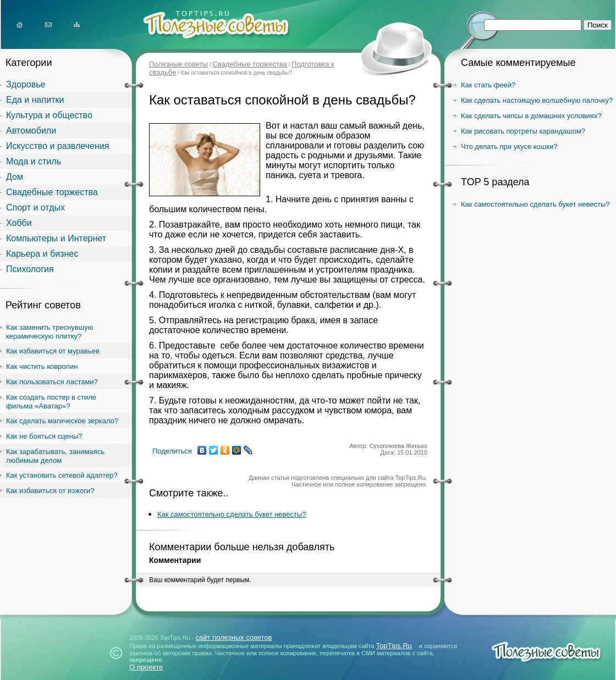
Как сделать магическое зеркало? (62, 421)
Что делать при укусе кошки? (509, 146)
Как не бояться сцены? (44, 436)
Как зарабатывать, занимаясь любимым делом (55, 456)
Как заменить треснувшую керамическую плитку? (50, 332)
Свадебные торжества (250, 64)
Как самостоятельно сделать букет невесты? (232, 514)
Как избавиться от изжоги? (50, 491)
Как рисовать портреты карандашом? (523, 131)
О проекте (146, 667)
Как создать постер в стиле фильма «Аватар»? (51, 402)
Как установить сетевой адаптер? (62, 475)
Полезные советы (178, 64)
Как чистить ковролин (42, 366)
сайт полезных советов (233, 637)
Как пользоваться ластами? (52, 382)
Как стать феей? (488, 85)
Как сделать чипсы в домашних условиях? (531, 116)
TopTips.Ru (394, 646)
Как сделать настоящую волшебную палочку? (537, 100)
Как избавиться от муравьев (53, 351)
